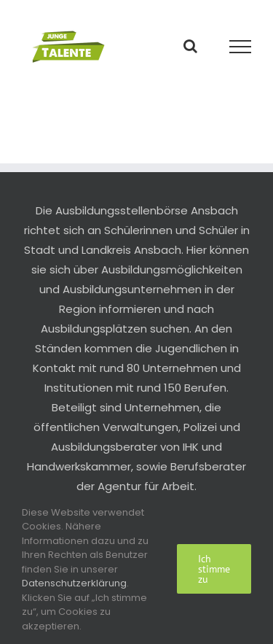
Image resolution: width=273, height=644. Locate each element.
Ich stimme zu (214, 569)
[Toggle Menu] (241, 47)
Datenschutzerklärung (74, 583)
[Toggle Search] (190, 46)
